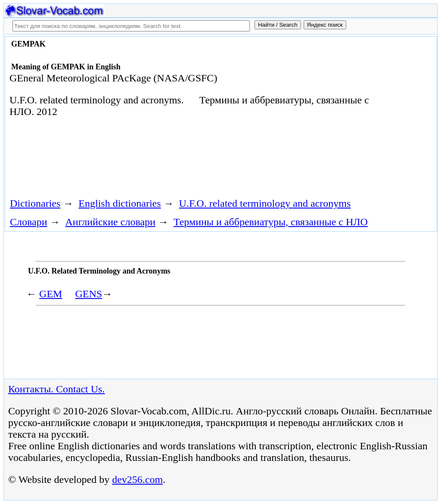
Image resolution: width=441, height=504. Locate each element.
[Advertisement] (162, 161)
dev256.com (137, 479)
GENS (89, 294)
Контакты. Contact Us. (56, 389)
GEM (51, 294)
